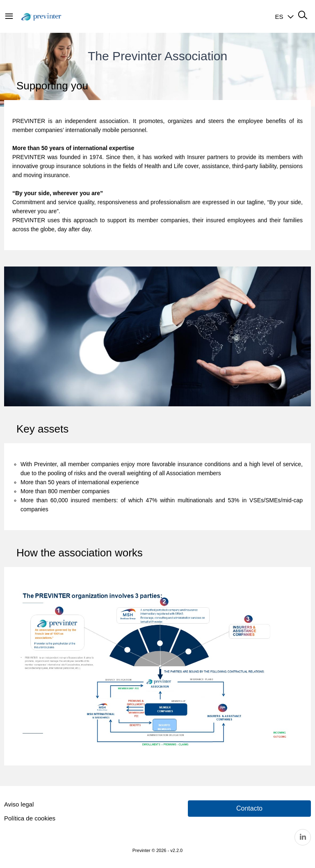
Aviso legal (19, 804)
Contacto (249, 808)
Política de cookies (30, 818)
